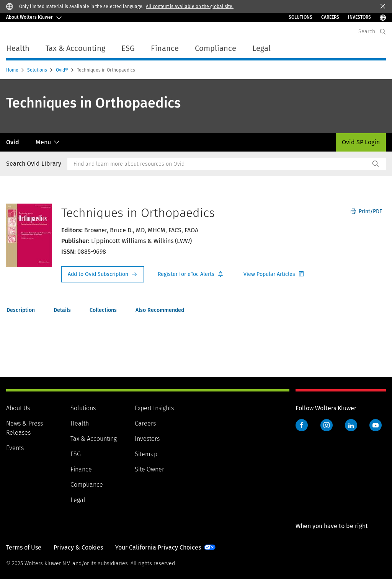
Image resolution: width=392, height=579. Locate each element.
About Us (18, 408)
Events (15, 448)
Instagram (327, 425)
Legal (78, 500)
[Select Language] (383, 17)
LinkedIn (351, 425)
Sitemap (146, 454)
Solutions (301, 17)
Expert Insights (154, 408)
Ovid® (63, 70)
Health (80, 423)
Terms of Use (24, 547)
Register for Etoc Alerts (191, 274)
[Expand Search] (383, 32)
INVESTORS (359, 17)
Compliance (87, 485)
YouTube (376, 425)
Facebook (302, 425)
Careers (330, 17)
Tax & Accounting (94, 439)
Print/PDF (366, 211)
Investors (147, 439)
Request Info (103, 274)
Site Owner (149, 469)
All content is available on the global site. (190, 7)
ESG (76, 454)
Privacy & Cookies (78, 547)
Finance (81, 469)
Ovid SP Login (361, 142)
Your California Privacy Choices (158, 547)
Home (13, 70)
